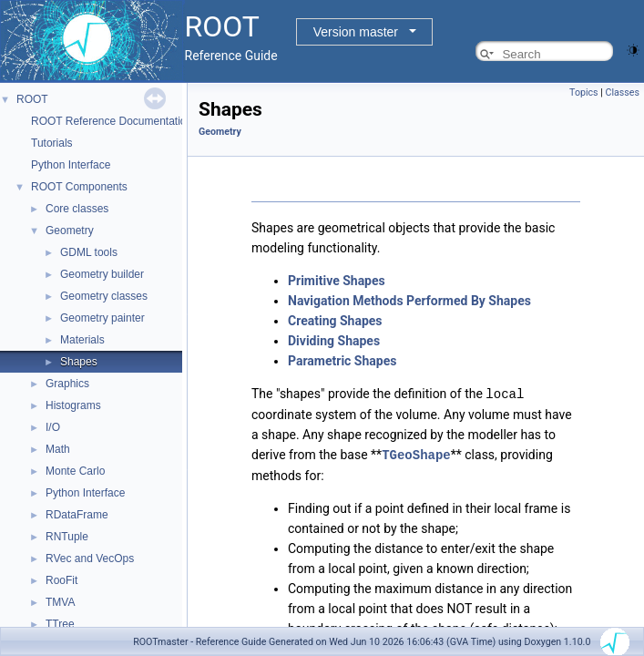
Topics (584, 92)
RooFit (61, 580)
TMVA (60, 602)
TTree (60, 624)
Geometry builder (102, 274)
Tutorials (52, 143)
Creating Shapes (335, 321)
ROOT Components (79, 187)
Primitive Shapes (337, 281)
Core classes (77, 209)
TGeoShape (416, 453)
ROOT (32, 99)
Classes (623, 92)
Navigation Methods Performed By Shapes (409, 301)
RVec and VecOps (90, 559)
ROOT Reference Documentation (112, 121)
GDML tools (89, 252)
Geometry (70, 231)
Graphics (67, 384)
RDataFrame (77, 515)
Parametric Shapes (342, 361)
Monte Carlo (75, 471)
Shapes (79, 362)
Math (58, 449)
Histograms (73, 405)
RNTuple (67, 537)
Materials (82, 340)
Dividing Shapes (334, 341)
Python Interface (71, 165)
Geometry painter (102, 318)
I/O (53, 427)
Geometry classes (104, 296)
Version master (356, 32)
